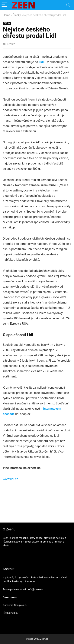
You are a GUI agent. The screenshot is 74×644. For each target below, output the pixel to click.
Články (17, 15)
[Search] (68, 5)
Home (6, 15)
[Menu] (5, 5)
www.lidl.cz (10, 479)
